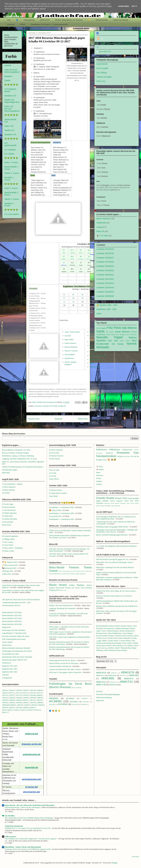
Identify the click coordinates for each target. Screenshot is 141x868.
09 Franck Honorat (9, 507)
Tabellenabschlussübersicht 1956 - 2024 (17, 602)
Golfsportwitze (127, 450)
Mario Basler (94, 367)
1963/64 (5, 690)
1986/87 (40, 698)
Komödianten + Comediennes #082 (61, 513)
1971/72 (19, 693)
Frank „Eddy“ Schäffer (130, 643)
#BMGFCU (100, 675)
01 (64, 295)
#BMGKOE (112, 675)
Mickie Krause (95, 359)
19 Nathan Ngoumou (9, 513)
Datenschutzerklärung (104, 697)
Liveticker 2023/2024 (105, 287)
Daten (99, 314)
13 (64, 302)
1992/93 (39, 700)
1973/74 (32, 693)
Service (99, 478)
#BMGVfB (101, 685)
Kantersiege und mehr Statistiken (14, 630)
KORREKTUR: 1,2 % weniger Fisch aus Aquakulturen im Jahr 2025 (28, 828)
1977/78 (19, 695)
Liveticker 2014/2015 (105, 249)
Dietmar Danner (127, 626)
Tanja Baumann (116, 506)
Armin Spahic (101, 328)
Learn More (124, 6)
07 (64, 256)
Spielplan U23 (10, 96)
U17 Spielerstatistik (10, 144)
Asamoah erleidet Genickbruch (60, 666)
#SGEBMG (63, 704)
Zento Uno (101, 81)
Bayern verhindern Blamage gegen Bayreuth (112, 535)
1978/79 (26, 695)
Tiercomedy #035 (55, 516)
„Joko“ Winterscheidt (72, 332)
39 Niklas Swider (8, 551)
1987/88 (5, 700)
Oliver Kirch (130, 503)
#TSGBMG (75, 704)
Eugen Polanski (102, 501)
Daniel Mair (129, 501)
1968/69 (40, 690)
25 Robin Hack (7, 516)
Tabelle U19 (9, 130)
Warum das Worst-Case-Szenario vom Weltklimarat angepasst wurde (28, 849)
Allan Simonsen (118, 645)
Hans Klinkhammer (115, 633)
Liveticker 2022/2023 (105, 283)
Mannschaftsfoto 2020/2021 (12, 621)
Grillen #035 (6, 574)
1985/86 (33, 698)
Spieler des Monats (121, 20)
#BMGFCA (114, 673)
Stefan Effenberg (86, 588)
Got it (134, 6)
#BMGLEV (123, 676)
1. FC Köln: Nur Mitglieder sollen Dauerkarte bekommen (116, 546)
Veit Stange (118, 344)
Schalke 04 (62, 406)
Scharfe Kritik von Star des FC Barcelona (64, 663)
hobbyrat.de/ (32, 734)
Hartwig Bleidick (102, 626)
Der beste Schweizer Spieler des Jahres (16, 636)
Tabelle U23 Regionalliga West (12, 101)
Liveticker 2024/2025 (105, 292)
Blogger (115, 863)
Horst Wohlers (122, 650)
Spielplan (8, 76)
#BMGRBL (108, 678)
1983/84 (19, 698)
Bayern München (104, 219)
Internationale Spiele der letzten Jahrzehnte (17, 657)
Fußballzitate (115, 449)
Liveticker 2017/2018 (50, 406)
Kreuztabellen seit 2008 (10, 654)
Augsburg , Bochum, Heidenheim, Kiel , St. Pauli (19, 459)
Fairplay (99, 481)
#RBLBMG (52, 704)
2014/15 (32, 710)
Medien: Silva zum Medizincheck (61, 605)
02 (72, 250)
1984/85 (26, 698)
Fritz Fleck (114, 328)
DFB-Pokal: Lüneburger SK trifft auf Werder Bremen (115, 567)
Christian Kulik (120, 636)
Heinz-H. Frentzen (71, 351)
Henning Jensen (102, 633)
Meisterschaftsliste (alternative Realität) (16, 648)
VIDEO (22, 24)
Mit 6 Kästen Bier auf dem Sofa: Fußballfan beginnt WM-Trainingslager (29, 818)
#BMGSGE (101, 682)
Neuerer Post (34, 419)
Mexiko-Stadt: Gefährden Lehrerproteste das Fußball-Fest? (117, 606)
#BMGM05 (134, 675)
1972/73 (25, 693)
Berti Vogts (104, 648)
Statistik (8, 65)
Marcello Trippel (110, 337)
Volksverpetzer (10, 836)
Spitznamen (127, 456)
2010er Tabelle (7, 642)
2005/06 (5, 708)
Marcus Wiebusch (71, 347)
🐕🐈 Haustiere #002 (10, 562)
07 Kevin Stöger (8, 504)
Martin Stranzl (58, 585)
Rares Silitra (125, 341)
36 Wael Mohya (8, 522)
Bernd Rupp (117, 643)
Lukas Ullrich (54, 479)
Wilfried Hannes (113, 631)
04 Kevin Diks (54, 453)
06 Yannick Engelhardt (10, 536)
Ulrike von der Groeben (98, 356)
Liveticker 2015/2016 (105, 253)
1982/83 (12, 698)
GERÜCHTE (45, 20)
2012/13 (19, 710)
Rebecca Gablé (62, 574)
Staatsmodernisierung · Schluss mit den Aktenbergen (23, 807)
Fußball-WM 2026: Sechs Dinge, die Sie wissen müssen (116, 591)
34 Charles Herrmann (10, 519)
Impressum (100, 700)
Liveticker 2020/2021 (105, 275)
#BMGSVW (114, 682)
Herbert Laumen (133, 636)
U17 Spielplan (10, 150)
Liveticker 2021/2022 (105, 279)
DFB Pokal (6, 473)
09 (81, 256)
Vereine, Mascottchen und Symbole (69, 20)
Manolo (92, 363)
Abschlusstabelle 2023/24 (11, 605)
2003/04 (34, 705)
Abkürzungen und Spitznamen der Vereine (17, 651)
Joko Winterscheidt (64, 571)
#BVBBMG (70, 698)
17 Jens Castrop (8, 542)
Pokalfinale (109, 453)
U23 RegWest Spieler (10, 90)
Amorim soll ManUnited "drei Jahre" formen (65, 669)
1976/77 (12, 695)
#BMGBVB (101, 673)
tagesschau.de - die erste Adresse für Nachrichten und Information (30, 805)
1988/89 (12, 700)
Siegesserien (6, 627)
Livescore (11, 24)
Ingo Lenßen (69, 339)
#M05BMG (86, 702)
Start (9, 20)
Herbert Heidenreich (127, 631)
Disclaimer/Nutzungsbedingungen (108, 694)
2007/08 (19, 708)
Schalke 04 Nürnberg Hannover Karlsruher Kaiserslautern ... (23, 467)
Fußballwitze (102, 449)
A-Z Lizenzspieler (12, 214)
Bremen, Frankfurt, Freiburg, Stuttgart (15, 453)
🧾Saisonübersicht (104, 52)
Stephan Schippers (106, 506)
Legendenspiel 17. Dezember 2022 (14, 633)
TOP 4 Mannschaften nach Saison (14, 639)
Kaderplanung (29, 20)
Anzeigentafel (7, 678)
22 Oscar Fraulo (8, 545)
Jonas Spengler (133, 498)
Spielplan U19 (10, 134)
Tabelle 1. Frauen (12, 173)
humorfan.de (32, 767)
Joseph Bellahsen (122, 332)
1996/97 (26, 703)
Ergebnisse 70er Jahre (10, 666)
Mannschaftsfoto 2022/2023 (12, 615)
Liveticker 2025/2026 (105, 296)
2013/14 (25, 710)
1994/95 (12, 703)
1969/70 (5, 693)
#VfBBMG (83, 704)
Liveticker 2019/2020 (105, 270)
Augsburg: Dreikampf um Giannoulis (62, 608)
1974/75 (39, 693)
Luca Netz (53, 476)
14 (73, 302)
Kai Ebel (68, 336)
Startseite (59, 419)
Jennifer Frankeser (120, 503)
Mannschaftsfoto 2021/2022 (12, 618)
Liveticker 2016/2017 (105, 258)
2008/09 (26, 708)
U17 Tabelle (9, 154)
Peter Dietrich (109, 628)
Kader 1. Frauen (11, 162)
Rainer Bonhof (115, 626)
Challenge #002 (8, 571)
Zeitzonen (100, 475)
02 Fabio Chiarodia (56, 450)
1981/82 (5, 698)
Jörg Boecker (69, 358)
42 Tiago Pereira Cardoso (58, 493)
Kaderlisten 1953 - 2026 (106, 309)
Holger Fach (63, 590)
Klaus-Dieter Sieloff (104, 645)
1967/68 (33, 690)
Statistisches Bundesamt (14, 826)
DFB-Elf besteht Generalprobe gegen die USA (112, 559)
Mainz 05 (100, 231)
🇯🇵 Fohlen (100, 469)
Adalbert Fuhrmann (122, 628)
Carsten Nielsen (125, 641)
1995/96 (19, 703)
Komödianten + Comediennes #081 (61, 519)
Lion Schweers (132, 335)
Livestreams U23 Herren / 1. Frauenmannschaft (49, 24)
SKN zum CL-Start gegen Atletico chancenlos (65, 672)
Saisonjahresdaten (106, 456)
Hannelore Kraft (109, 503)
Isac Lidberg (102, 73)
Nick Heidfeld (70, 354)
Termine (99, 484)
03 (81, 250)
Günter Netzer (113, 641)
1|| (8, 710)
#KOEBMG (74, 702)
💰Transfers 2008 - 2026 (107, 305)
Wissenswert (6, 663)
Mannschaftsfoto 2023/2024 (12, 612)
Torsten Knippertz (116, 501)
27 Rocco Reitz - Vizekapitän (12, 548)
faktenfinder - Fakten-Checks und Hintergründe (23, 847)
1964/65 (12, 690)
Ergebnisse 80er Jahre (10, 669)
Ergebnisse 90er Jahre (10, 672)
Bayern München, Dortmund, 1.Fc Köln (16, 450)
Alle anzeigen (135, 857)
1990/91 (25, 700)
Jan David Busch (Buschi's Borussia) (70, 685)
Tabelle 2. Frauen (12, 199)
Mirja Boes (93, 352)
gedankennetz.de (32, 754)
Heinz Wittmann (110, 650)
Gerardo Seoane (105, 498)
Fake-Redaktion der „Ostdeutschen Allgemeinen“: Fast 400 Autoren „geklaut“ (31, 839)
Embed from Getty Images (42, 119)
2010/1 (5, 710)
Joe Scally (53, 473)
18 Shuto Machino (8, 490)
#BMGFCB (128, 672)
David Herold (102, 64)
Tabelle (7, 80)
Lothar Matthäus (77, 585)
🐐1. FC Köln (102, 236)
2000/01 (13, 705)
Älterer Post (83, 419)
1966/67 (26, 690)
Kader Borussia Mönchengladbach (12, 71)
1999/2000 (6, 705)
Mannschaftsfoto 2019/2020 (12, 624)
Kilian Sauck (7, 525)
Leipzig (99, 227)
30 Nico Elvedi (54, 459)
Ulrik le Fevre (102, 638)
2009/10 (33, 708)
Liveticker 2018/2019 (105, 266)
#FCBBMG (56, 701)
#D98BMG (85, 699)
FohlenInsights (57, 684)
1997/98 (33, 703)
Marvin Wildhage (76, 688)
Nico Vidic (113, 341)
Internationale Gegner (10, 470)
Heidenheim (101, 223)
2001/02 (20, 705)
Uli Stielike (129, 645)
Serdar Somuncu (70, 343)
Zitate (105, 460)
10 (89, 256)
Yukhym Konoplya (104, 77)
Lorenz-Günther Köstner (105, 636)
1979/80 (33, 695)
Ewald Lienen (113, 638)
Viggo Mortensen (81, 574)
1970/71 (11, 693)
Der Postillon (10, 816)
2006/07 (12, 708)
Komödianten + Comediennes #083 (61, 507)
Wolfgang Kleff (54, 590)
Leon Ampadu (121, 335)
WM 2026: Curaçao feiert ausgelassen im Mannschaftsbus (69, 637)
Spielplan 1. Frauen (9, 179)
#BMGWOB (114, 685)
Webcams (5, 675)
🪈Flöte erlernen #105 (10, 565)
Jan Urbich (110, 332)
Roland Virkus (121, 498)
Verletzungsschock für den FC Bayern (62, 660)
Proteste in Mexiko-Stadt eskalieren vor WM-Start (114, 596)
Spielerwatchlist (102, 20)
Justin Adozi (110, 335)
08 (72, 256)
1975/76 (5, 695)
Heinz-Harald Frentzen (64, 567)
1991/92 (33, 700)
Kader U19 (9, 126)
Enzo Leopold (102, 68)
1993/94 (5, 703)
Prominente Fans (128, 453)
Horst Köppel (128, 633)
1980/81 (39, 695)
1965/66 (19, 690)
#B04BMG (54, 698)
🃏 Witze (100, 467)
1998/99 (40, 703)
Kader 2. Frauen (11, 188)
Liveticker (38, 406)
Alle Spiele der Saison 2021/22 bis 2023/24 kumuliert (21, 600)
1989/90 (19, 700)
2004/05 (41, 705)
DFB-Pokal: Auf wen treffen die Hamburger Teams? (114, 562)
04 (89, 250)
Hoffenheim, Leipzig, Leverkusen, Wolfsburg (18, 456)
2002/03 (27, 705)
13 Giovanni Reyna (9, 510)
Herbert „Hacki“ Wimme (117, 648)
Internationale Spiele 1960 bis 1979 (14, 660)
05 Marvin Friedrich (56, 456)
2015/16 (38, 710)
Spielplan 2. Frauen (9, 205)
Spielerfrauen (7, 645)
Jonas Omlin (53, 496)
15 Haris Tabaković (9, 487)
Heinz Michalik (124, 638)
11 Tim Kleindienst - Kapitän (12, 484)
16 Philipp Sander (8, 539)
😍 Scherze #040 (55, 510)
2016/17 (5, 712)
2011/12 (12, 710)
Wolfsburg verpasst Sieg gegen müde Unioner (112, 527)
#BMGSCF (129, 679)
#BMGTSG (127, 682)
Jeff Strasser (76, 588)
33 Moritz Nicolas (55, 490)
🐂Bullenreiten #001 (9, 568)
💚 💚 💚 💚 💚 (11, 85)
